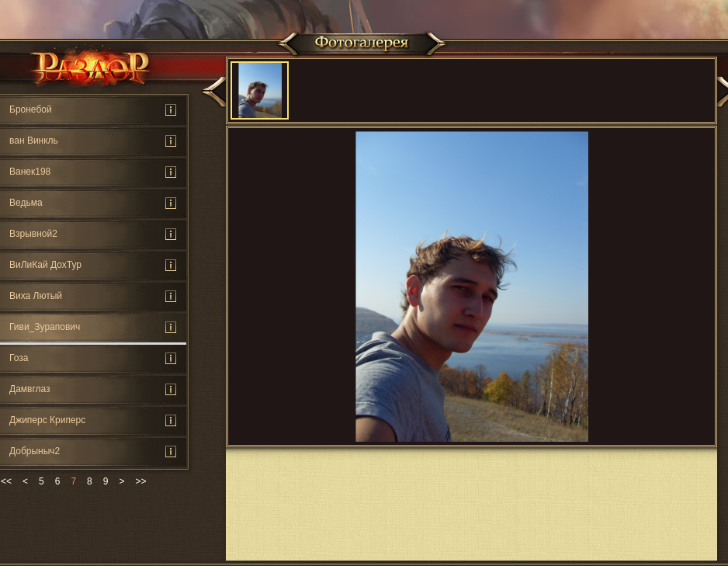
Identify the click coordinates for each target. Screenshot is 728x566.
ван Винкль (34, 141)
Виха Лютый (36, 296)
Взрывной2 (33, 234)
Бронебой (31, 109)
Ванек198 (30, 172)
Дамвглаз (30, 389)
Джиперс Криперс (47, 420)
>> (140, 481)
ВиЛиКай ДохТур (45, 265)
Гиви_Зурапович (45, 327)
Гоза (19, 358)
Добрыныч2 (35, 451)
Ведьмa (26, 203)
